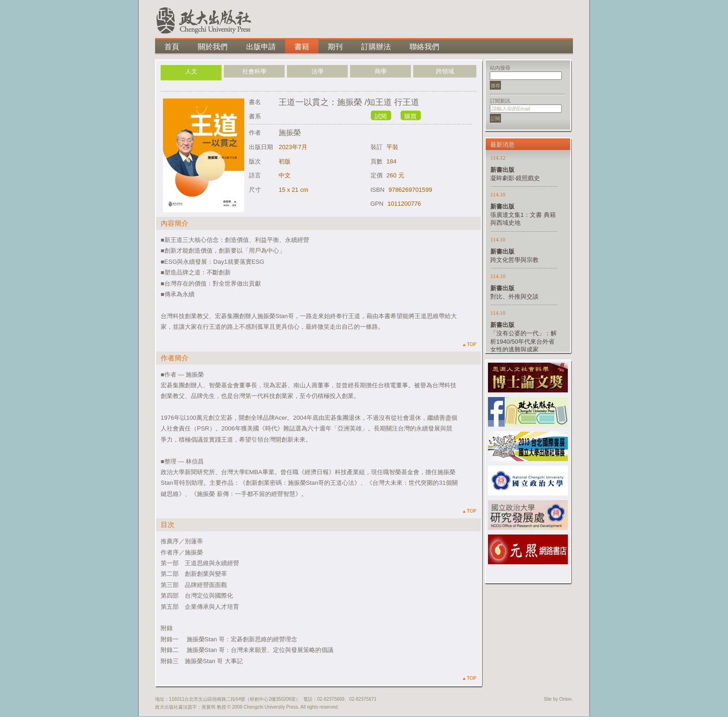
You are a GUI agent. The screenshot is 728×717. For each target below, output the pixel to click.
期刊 (335, 47)
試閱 (381, 116)
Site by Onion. (558, 699)
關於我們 (213, 47)
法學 (318, 71)
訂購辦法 (376, 47)
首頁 (172, 47)
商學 (381, 71)
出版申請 (261, 47)
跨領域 (445, 71)
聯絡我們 (424, 47)
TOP (469, 344)
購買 (410, 116)
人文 (191, 71)
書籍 (302, 47)
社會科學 (254, 71)
